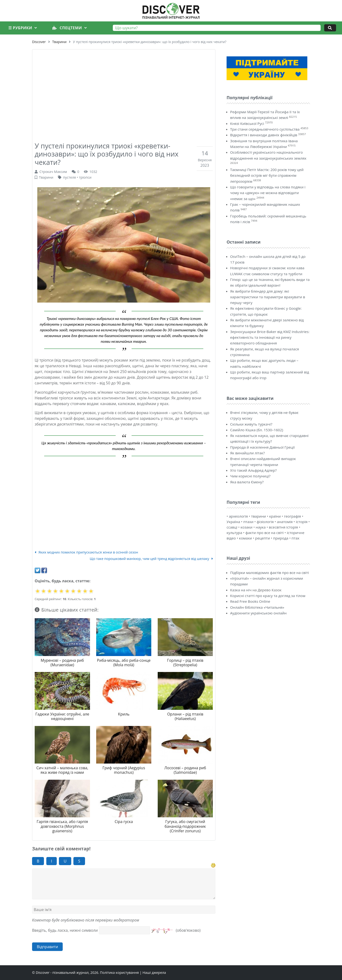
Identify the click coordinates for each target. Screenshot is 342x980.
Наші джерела (154, 973)
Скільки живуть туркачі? (251, 424)
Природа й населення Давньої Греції (262, 447)
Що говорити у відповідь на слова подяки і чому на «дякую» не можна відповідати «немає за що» (268, 193)
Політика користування (119, 973)
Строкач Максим (53, 172)
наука (261, 527)
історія (302, 522)
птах (296, 538)
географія (293, 516)
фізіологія (265, 522)
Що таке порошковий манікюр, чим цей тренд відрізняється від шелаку (151, 559)
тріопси (85, 177)
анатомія (285, 522)
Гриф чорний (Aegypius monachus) (124, 770)
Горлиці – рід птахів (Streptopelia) (185, 663)
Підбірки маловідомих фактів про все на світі (270, 573)
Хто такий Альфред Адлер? (253, 470)
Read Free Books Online (250, 601)
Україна (233, 522)
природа (281, 538)
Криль (124, 714)
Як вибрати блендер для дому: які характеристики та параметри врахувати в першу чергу (268, 297)
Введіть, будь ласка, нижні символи (65, 930)
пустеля (69, 177)
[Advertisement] (124, 91)
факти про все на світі (264, 533)
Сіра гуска (124, 822)
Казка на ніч (241, 590)
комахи (246, 538)
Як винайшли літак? (247, 453)
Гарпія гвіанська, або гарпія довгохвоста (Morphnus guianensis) (62, 826)
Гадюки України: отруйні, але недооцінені (62, 716)
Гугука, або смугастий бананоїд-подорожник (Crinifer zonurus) (185, 826)
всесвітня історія (283, 527)
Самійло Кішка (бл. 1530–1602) (257, 430)
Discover (39, 42)
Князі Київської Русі (247, 123)
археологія (238, 516)
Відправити (47, 947)
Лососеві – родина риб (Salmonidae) (185, 770)
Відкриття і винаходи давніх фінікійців (264, 135)
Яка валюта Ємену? (247, 482)
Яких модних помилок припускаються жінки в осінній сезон (86, 552)
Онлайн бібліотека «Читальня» (257, 607)
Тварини (59, 42)
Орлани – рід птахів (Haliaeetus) (185, 716)
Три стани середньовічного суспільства (265, 129)
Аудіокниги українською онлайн (258, 613)
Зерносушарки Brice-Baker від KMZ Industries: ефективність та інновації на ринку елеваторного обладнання (270, 337)
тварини (259, 516)
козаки (247, 527)
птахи (248, 522)
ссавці (232, 527)
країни (275, 516)
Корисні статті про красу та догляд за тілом (268, 596)
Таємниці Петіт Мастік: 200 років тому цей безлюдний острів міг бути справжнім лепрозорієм (267, 175)
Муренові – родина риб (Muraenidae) (62, 663)
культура (234, 533)
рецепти (262, 538)
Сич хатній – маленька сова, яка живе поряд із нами (62, 770)
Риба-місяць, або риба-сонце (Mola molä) (124, 663)
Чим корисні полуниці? (250, 476)
